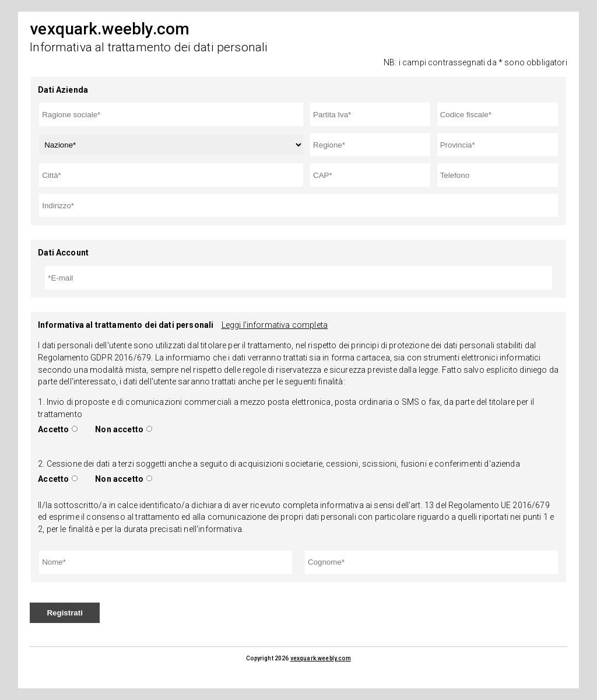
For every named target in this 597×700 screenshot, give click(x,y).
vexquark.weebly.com (321, 658)
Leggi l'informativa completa (275, 325)
